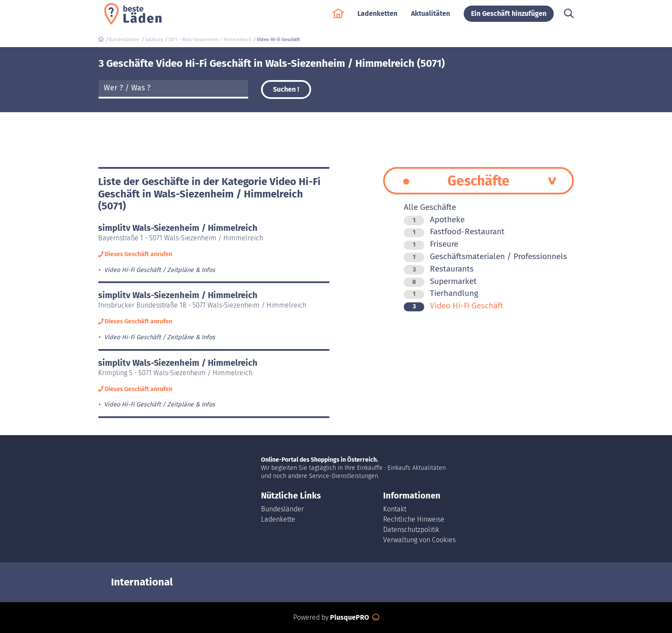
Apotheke (434, 219)
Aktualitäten (430, 18)
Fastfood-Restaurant (454, 231)
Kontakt (395, 509)
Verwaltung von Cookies (419, 540)
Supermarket (440, 281)
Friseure (431, 244)
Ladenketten (377, 18)
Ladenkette (278, 519)
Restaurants (439, 269)
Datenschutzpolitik (411, 530)
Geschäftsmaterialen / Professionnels (485, 256)
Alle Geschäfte (430, 207)
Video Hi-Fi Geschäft (453, 306)
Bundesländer (282, 509)
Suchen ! (286, 89)
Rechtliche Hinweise (414, 519)
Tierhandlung (441, 293)
